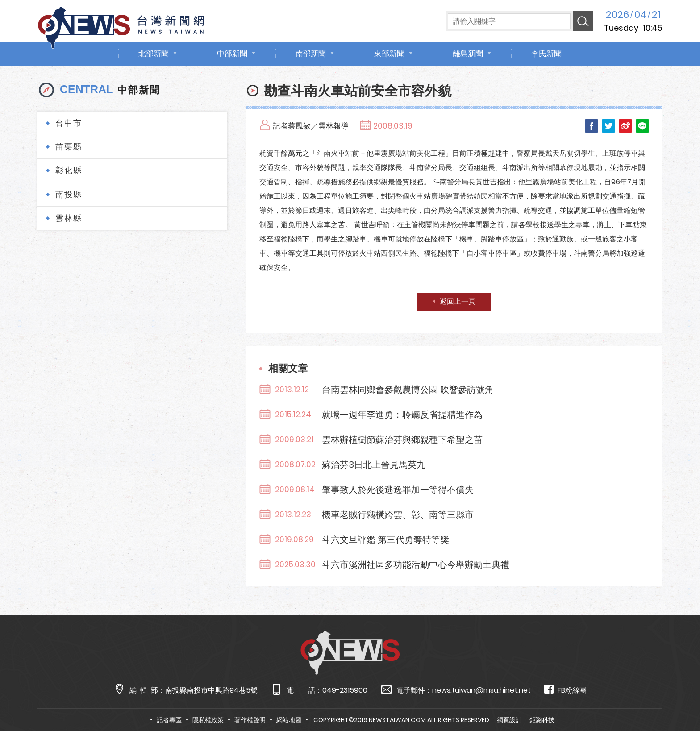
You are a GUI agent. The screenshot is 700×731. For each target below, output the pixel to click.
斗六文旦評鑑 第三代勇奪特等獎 (385, 540)
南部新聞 (311, 54)
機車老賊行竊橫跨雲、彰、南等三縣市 (398, 515)
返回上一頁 (458, 301)
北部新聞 (154, 54)
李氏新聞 (546, 54)
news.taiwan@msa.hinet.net (481, 690)
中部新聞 (232, 54)
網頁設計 (509, 720)
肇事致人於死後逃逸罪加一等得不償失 (398, 490)
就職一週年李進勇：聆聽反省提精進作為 (402, 415)
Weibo (625, 126)
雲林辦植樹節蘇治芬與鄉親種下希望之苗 (402, 440)
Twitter (608, 126)
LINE (642, 126)
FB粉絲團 (565, 690)
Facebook (592, 126)
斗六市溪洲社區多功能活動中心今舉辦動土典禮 (416, 565)
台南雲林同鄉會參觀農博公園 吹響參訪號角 (408, 390)
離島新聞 (468, 54)
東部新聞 (389, 54)
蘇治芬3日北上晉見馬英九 (374, 465)
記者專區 (169, 720)
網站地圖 (289, 720)
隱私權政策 (208, 720)
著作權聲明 (250, 720)
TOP (675, 698)
